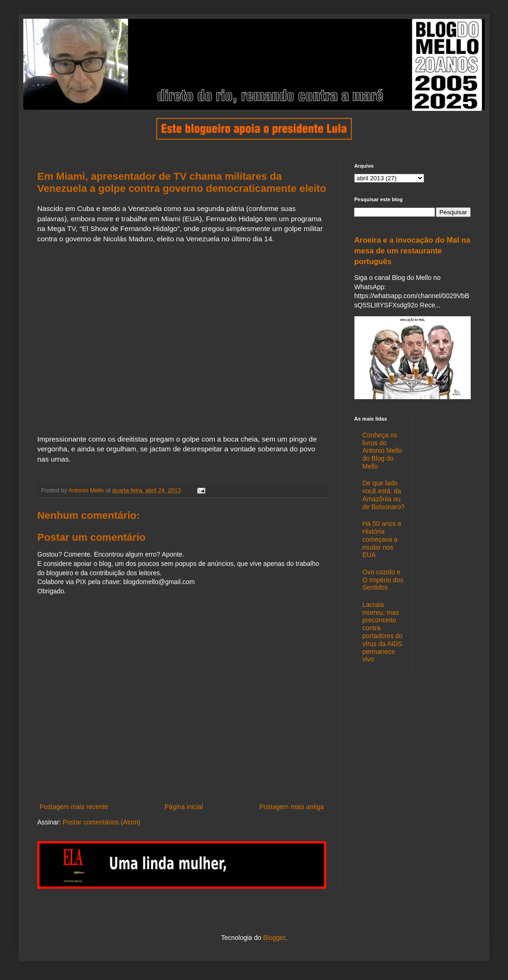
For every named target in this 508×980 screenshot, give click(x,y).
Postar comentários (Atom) (101, 822)
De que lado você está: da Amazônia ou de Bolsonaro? (384, 495)
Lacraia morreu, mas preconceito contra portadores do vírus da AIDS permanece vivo (383, 632)
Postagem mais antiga (292, 807)
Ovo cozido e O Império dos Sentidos (383, 580)
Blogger (274, 938)
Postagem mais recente (74, 807)
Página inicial (184, 807)
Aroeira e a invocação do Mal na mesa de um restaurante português (412, 251)
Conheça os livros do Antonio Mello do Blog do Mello (382, 451)
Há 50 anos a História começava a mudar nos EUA (382, 539)
